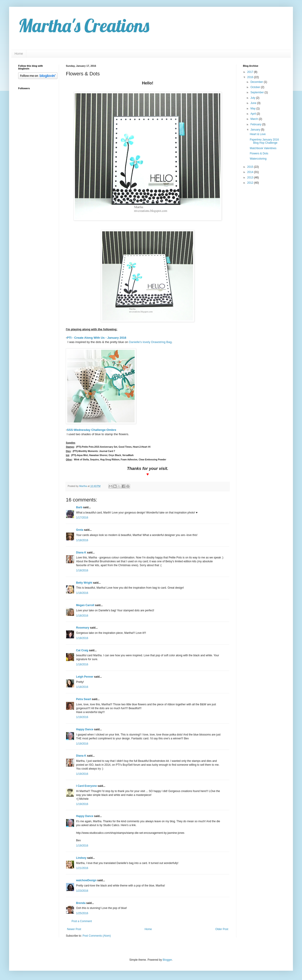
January (256, 130)
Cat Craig (82, 650)
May (253, 109)
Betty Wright (84, 583)
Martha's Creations (84, 25)
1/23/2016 (82, 891)
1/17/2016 (82, 518)
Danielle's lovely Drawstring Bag (150, 342)
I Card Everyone (86, 786)
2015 (251, 167)
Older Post (222, 929)
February (256, 124)
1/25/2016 (82, 913)
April (254, 114)
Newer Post (74, 929)
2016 (251, 77)
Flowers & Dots (259, 153)
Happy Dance (85, 729)
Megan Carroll (85, 605)
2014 (251, 172)
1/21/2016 (82, 868)
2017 (251, 72)
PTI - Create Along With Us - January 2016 (97, 338)
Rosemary (83, 628)
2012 (251, 183)
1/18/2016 (82, 540)
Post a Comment (82, 921)
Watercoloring (258, 159)
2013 (251, 178)
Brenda (81, 903)
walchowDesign (86, 880)
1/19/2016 (82, 717)
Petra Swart (84, 699)
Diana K (81, 553)
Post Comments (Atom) (97, 936)
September (257, 92)
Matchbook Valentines (263, 148)
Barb (79, 507)
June (254, 103)
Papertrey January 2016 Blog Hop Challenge (264, 141)
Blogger (167, 960)
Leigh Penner (85, 677)
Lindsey (81, 858)
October (256, 87)
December (257, 82)
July (253, 98)
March (255, 119)
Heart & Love (258, 134)
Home (19, 54)
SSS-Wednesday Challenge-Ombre (91, 430)
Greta (80, 530)
